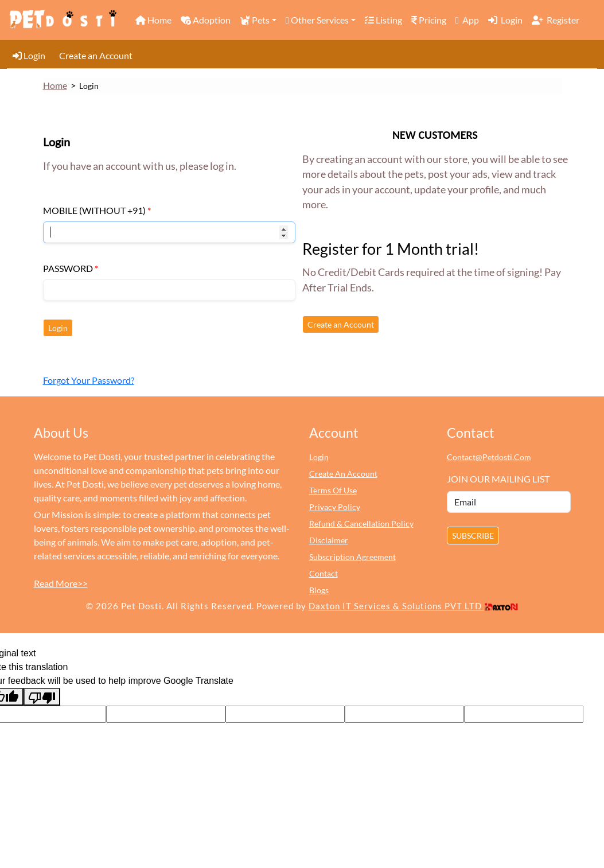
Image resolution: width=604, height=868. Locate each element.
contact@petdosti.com (489, 457)
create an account (343, 474)
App (467, 20)
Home (153, 20)
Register (556, 20)
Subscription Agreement (352, 557)
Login (505, 20)
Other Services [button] (317, 20)
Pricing (429, 20)
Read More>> (61, 583)
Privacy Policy (335, 507)
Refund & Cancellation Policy (361, 523)
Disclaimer (329, 540)
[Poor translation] (42, 697)
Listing (383, 20)
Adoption (206, 20)
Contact (324, 573)
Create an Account (96, 55)
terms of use (333, 490)
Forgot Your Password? (89, 380)
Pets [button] (255, 20)
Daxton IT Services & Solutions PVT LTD (414, 606)
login (319, 457)
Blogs (319, 590)
